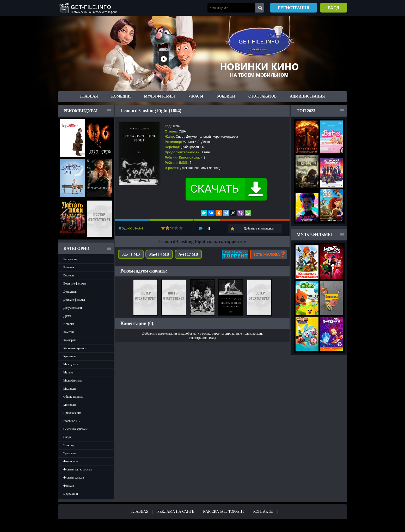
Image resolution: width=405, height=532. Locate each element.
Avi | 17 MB (188, 254)
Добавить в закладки (259, 228)
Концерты (70, 340)
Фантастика (71, 461)
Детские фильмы (74, 300)
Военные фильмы (75, 283)
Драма (67, 316)
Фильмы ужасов (74, 477)
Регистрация (294, 8)
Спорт (67, 437)
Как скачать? (235, 254)
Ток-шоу (69, 445)
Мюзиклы (70, 389)
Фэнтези (69, 486)
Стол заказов (262, 96)
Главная (89, 96)
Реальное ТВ (71, 421)
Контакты (263, 512)
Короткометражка (225, 137)
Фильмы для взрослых (78, 469)
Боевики (226, 96)
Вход (334, 8)
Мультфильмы (159, 96)
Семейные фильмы (75, 429)
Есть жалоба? (269, 254)
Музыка (68, 372)
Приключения (72, 413)
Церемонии (71, 494)
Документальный (198, 137)
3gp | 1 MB (131, 254)
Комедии (121, 96)
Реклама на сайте (176, 512)
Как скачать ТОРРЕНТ (224, 512)
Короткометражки (75, 348)
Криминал (70, 356)
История (69, 324)
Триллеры (70, 453)
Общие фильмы (73, 397)
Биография (70, 259)
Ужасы (196, 96)
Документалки (73, 308)
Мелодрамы (71, 364)
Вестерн (69, 275)
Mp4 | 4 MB (159, 254)
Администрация (307, 96)
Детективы (70, 292)
